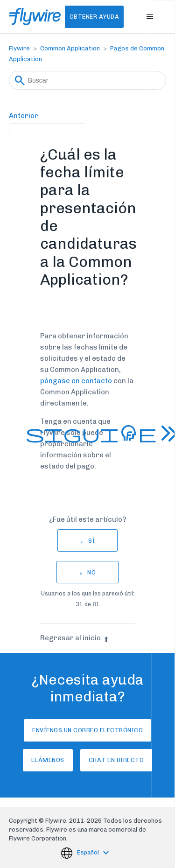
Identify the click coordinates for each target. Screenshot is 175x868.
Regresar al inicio (75, 638)
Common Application (70, 48)
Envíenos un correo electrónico (87, 730)
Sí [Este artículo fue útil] (91, 541)
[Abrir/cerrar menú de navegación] (150, 17)
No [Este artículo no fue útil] (91, 572)
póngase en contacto (76, 381)
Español (89, 853)
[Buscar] (88, 80)
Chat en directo (116, 760)
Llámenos (48, 760)
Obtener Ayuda (94, 17)
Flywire (19, 48)
